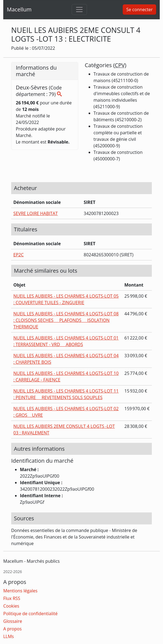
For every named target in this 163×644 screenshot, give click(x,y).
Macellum (19, 9)
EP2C (19, 255)
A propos (12, 629)
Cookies (11, 606)
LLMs (9, 636)
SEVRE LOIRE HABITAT (36, 213)
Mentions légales (20, 591)
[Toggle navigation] (79, 10)
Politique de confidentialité (30, 614)
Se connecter (139, 10)
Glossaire (13, 621)
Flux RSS (12, 598)
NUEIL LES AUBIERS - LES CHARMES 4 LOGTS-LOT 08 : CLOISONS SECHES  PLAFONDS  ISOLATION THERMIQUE (66, 320)
